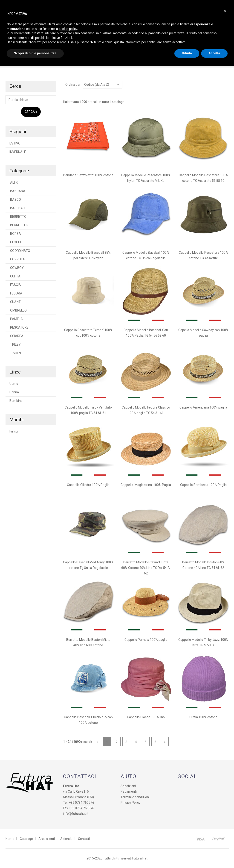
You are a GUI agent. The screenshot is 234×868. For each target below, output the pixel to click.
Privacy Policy (130, 803)
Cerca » (31, 112)
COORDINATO (20, 251)
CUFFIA (15, 276)
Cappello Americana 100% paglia (203, 407)
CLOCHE (16, 242)
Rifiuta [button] (187, 53)
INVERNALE (18, 152)
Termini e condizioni (135, 797)
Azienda (66, 839)
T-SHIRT (16, 353)
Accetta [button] (214, 53)
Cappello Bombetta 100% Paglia (203, 485)
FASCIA (15, 285)
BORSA (15, 234)
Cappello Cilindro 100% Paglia (88, 485)
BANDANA (17, 191)
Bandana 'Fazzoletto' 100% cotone (88, 175)
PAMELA (16, 319)
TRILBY (15, 344)
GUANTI (15, 302)
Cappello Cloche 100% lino (146, 717)
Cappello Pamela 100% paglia (146, 640)
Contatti (84, 839)
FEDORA (16, 293)
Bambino (16, 401)
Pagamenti (129, 791)
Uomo (14, 384)
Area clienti (47, 839)
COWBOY (17, 268)
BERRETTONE (20, 225)
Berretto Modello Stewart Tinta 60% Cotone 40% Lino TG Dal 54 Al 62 (146, 568)
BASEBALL (18, 208)
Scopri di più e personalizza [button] (35, 53)
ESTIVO (15, 143)
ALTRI (14, 182)
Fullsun (14, 431)
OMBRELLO (18, 310)
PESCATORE (19, 327)
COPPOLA (17, 259)
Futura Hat (140, 858)
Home (10, 839)
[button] (225, 11)
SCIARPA (16, 336)
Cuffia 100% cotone (203, 717)
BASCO (15, 200)
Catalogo (26, 839)
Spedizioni (128, 786)
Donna (14, 392)
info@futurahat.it (76, 814)
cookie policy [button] (68, 29)
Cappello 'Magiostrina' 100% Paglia (146, 485)
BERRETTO (18, 217)
